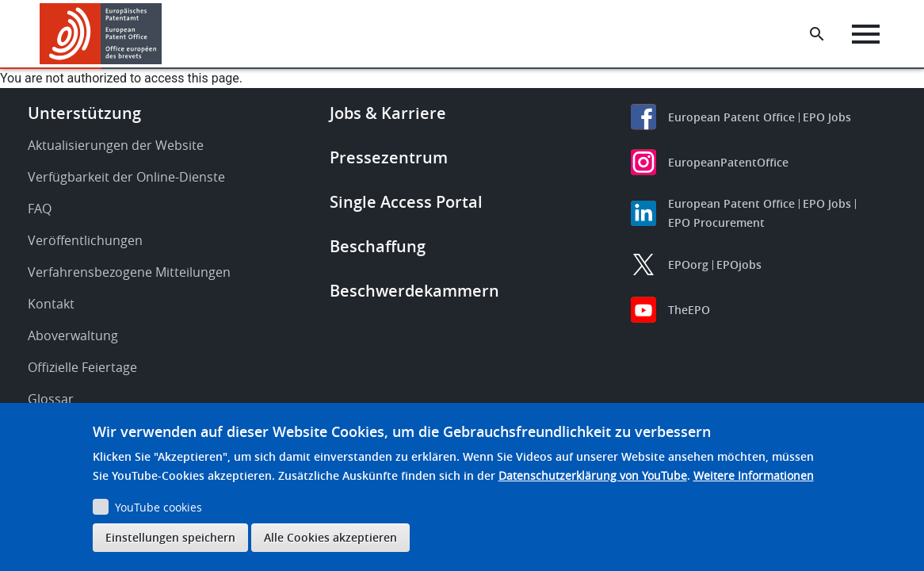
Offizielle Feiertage (82, 367)
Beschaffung (378, 246)
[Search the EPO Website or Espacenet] (817, 34)
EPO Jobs (827, 117)
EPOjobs (739, 264)
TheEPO (689, 310)
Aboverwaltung (73, 335)
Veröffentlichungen (85, 240)
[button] (164, 34)
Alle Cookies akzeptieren (330, 537)
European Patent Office (731, 117)
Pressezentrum (389, 157)
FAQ (40, 209)
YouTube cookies (158, 507)
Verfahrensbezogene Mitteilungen (129, 272)
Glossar (51, 399)
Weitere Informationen (754, 475)
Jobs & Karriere (388, 113)
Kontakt (51, 304)
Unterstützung (84, 113)
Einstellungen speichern (170, 537)
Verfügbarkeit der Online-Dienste (126, 177)
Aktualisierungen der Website (116, 145)
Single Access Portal (406, 202)
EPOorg (688, 264)
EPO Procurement (716, 222)
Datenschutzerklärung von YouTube (593, 475)
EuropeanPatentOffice (728, 162)
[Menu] (866, 34)
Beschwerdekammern (414, 291)
